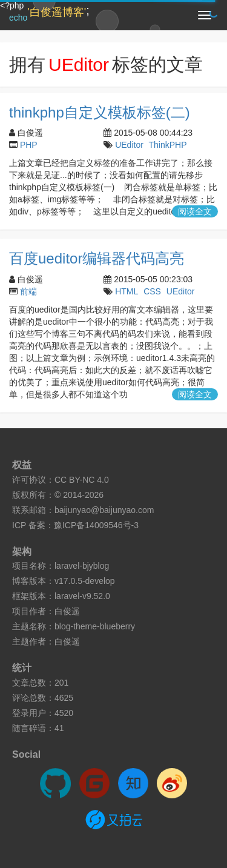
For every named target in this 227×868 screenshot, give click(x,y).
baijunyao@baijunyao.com (104, 510)
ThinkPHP (167, 145)
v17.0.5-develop (85, 581)
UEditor (129, 145)
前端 (28, 291)
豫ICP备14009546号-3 (96, 525)
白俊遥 (67, 611)
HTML (127, 291)
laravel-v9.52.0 (82, 596)
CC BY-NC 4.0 (82, 480)
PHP (29, 145)
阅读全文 (195, 211)
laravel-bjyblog (82, 566)
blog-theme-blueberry (95, 626)
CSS (152, 291)
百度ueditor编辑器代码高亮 (97, 258)
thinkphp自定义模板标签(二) (100, 112)
